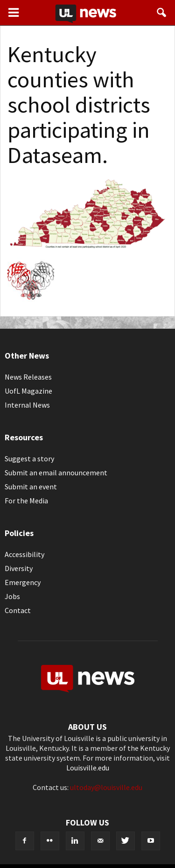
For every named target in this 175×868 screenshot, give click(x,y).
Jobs (12, 596)
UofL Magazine (28, 391)
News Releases (28, 377)
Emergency (23, 582)
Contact (18, 610)
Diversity (19, 568)
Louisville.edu (88, 768)
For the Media (26, 501)
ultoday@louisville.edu (106, 787)
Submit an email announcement (56, 473)
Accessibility (24, 554)
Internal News (27, 405)
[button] (162, 13)
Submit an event (31, 487)
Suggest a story (29, 459)
